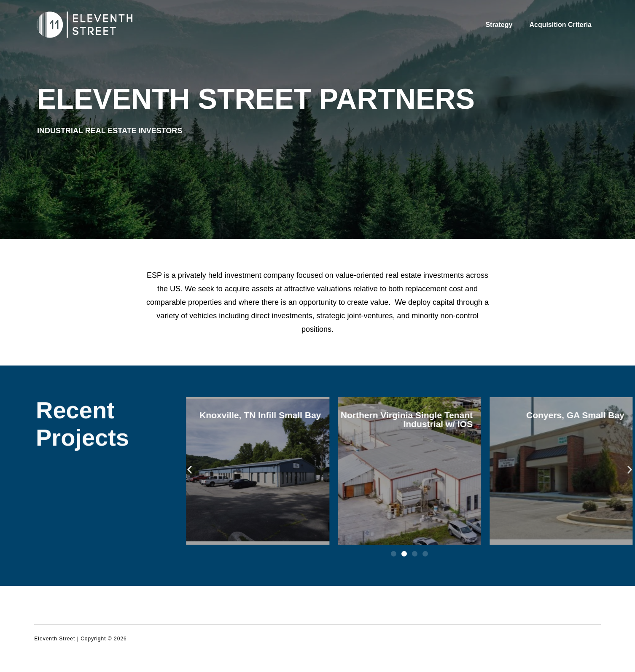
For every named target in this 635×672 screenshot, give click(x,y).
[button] (190, 469)
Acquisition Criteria (560, 25)
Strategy (499, 25)
